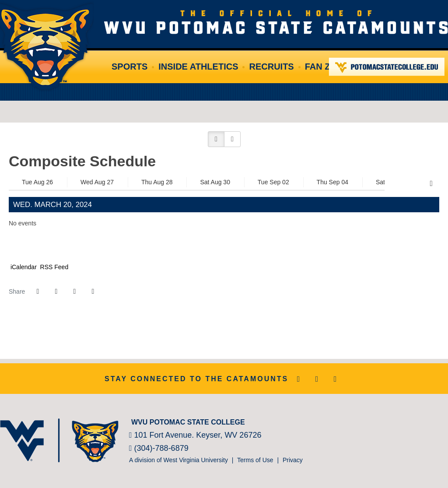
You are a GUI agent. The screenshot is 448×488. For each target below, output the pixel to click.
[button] (216, 139)
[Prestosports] (422, 421)
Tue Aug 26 (37, 182)
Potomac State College (387, 67)
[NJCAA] (408, 421)
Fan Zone (327, 67)
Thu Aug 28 (157, 182)
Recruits (271, 67)
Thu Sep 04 (332, 182)
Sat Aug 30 (215, 182)
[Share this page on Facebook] (38, 291)
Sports (129, 67)
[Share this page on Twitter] (56, 291)
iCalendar (23, 267)
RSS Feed (53, 267)
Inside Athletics (198, 67)
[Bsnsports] (435, 421)
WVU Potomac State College (276, 22)
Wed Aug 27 (97, 182)
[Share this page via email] (74, 291)
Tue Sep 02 (273, 182)
